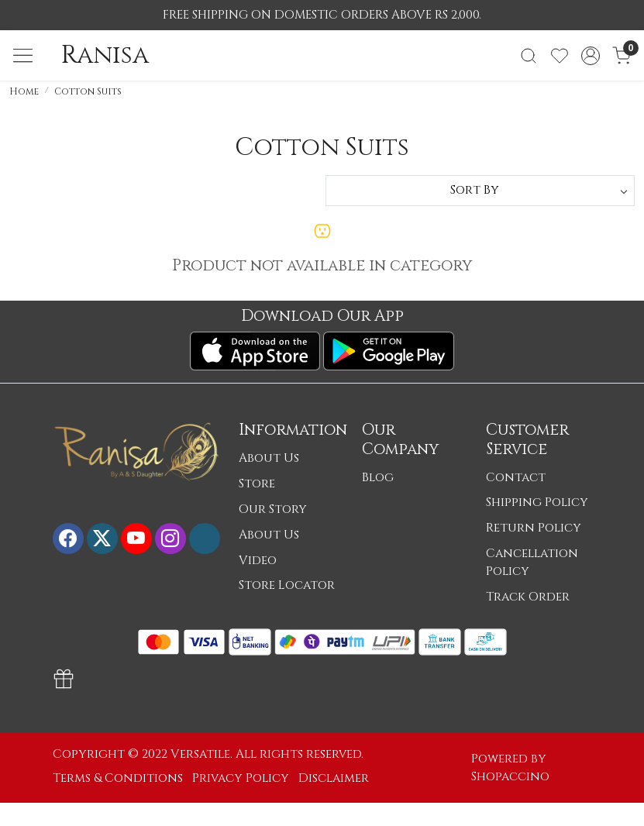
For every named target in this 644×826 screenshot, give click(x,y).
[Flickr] (205, 539)
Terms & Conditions (118, 778)
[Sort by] (480, 191)
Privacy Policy (241, 778)
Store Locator (287, 585)
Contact (516, 478)
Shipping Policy (537, 502)
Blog (378, 478)
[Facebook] (68, 539)
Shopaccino (510, 777)
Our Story (273, 509)
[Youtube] (136, 539)
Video (258, 561)
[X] (102, 539)
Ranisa (105, 56)
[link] (529, 56)
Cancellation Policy (532, 563)
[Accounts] (591, 56)
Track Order (528, 597)
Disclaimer (334, 778)
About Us (269, 458)
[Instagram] (170, 539)
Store (257, 484)
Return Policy (534, 528)
